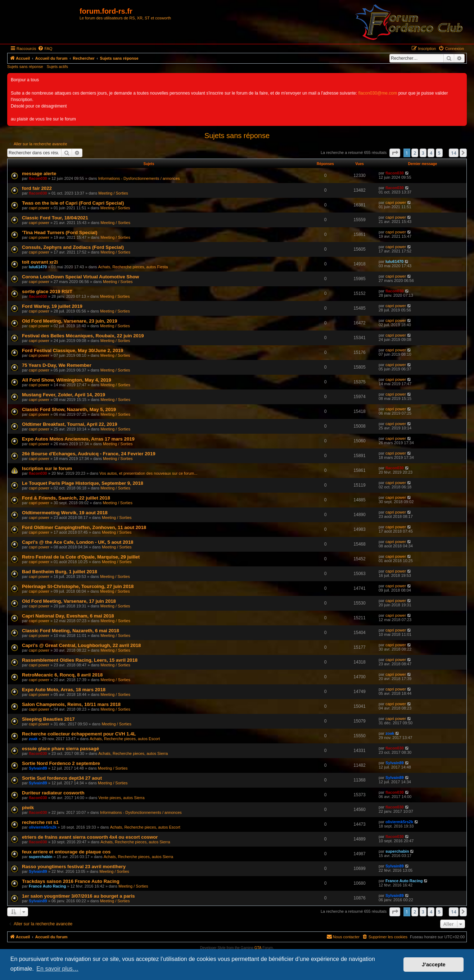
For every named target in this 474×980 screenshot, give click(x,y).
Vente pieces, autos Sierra (121, 798)
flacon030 (38, 178)
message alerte (39, 174)
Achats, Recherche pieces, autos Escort (125, 739)
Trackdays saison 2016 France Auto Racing (71, 881)
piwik (28, 808)
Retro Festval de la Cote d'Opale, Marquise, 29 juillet (81, 557)
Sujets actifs (57, 67)
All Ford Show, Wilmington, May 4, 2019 (67, 380)
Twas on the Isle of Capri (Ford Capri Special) (73, 203)
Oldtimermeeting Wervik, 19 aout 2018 (65, 513)
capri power (39, 208)
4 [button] (431, 153)
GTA (258, 948)
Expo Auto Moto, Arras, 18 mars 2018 (64, 690)
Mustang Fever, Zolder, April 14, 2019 (64, 395)
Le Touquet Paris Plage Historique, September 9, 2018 (83, 483)
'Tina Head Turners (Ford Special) (60, 233)
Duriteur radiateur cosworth (53, 793)
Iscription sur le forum (47, 468)
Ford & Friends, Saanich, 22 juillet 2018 (66, 498)
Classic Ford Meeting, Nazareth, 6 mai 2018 (71, 631)
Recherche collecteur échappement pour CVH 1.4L (79, 734)
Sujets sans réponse (25, 67)
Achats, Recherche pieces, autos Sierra (133, 753)
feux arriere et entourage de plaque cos (66, 852)
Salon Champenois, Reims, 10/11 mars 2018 (71, 704)
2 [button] (415, 153)
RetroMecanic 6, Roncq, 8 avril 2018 (62, 675)
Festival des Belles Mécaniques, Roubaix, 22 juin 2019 (83, 336)
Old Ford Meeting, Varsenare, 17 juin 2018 (69, 601)
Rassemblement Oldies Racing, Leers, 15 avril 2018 (80, 660)
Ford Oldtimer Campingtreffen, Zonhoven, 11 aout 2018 (84, 527)
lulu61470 (38, 267)
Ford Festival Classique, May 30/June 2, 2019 (73, 350)
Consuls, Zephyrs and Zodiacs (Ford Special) (73, 247)
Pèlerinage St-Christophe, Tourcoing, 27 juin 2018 (78, 586)
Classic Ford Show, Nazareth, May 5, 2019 (69, 409)
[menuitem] (45, 49)
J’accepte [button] (434, 965)
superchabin (40, 857)
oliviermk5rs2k (43, 827)
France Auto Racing (48, 886)
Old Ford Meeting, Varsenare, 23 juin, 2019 (70, 321)
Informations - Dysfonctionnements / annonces (139, 178)
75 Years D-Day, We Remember (57, 365)
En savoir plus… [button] (57, 969)
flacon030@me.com (378, 93)
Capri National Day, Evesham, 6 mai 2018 (68, 616)
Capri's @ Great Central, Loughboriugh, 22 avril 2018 (81, 645)
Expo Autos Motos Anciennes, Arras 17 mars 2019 (78, 439)
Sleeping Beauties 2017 (48, 719)
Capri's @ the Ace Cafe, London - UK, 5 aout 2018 (78, 542)
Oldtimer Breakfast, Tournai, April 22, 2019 (70, 424)
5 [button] (439, 153)
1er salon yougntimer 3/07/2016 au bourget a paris (78, 896)
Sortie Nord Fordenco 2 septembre (61, 763)
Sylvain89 (38, 768)
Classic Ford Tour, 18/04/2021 (55, 218)
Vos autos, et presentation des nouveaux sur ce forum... (148, 473)
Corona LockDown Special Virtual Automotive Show (80, 277)
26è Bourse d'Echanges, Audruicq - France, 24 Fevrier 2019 (89, 454)
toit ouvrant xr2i (40, 262)
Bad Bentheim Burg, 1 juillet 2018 (60, 572)
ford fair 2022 (37, 188)
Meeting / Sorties (113, 193)
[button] (395, 153)
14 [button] (454, 153)
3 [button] (423, 153)
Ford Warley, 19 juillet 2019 (52, 306)
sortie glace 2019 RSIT (47, 291)
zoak (33, 739)
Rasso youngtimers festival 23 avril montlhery (74, 867)
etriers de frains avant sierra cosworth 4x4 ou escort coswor (90, 837)
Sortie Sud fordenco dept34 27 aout (62, 778)
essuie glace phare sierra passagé (60, 749)
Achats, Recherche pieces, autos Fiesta (133, 267)
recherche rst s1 (40, 822)
